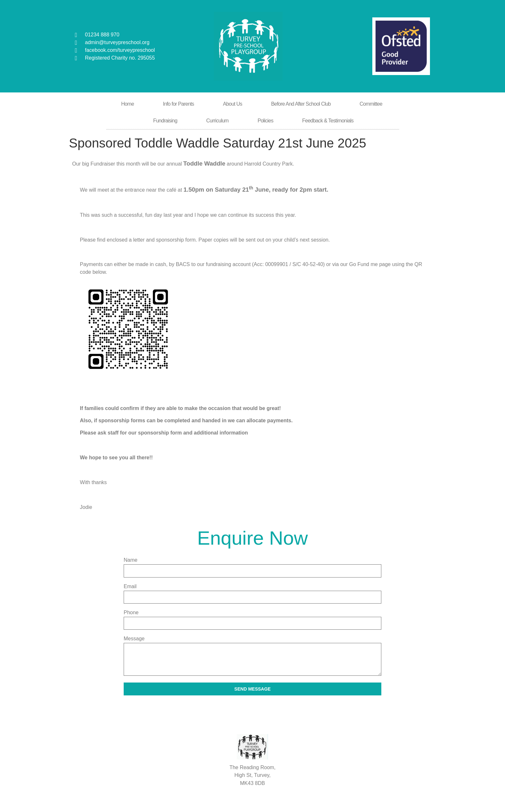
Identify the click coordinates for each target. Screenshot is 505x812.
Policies (266, 121)
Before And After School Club (301, 104)
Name (131, 560)
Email (130, 587)
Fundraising (165, 121)
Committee (371, 104)
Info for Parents (179, 104)
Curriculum (217, 121)
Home (127, 104)
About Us (232, 104)
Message (134, 639)
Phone (131, 613)
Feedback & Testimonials (328, 121)
